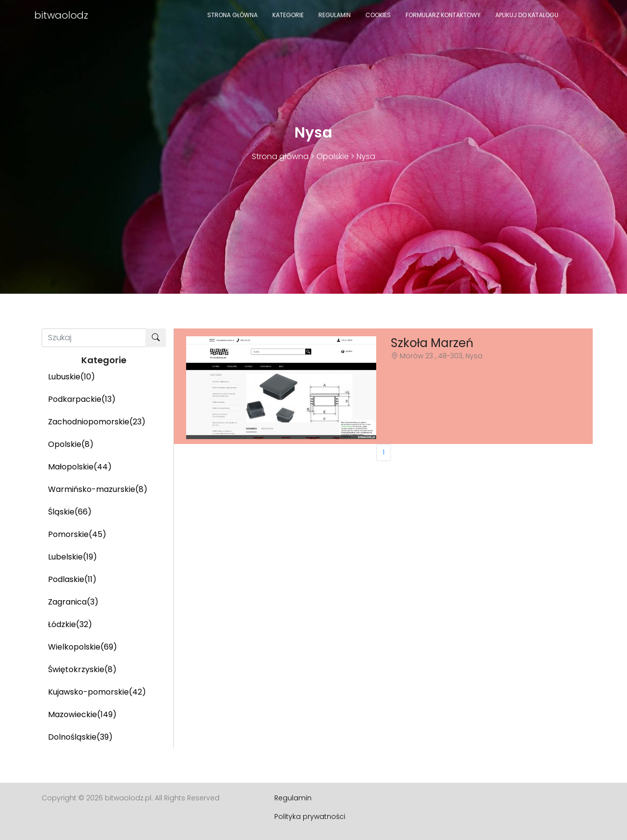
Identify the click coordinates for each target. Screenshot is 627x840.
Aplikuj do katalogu (527, 15)
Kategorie (288, 15)
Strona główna (232, 15)
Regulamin (335, 15)
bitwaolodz (61, 15)
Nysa (366, 156)
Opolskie (333, 156)
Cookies (378, 15)
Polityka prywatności (310, 817)
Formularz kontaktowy (443, 15)
